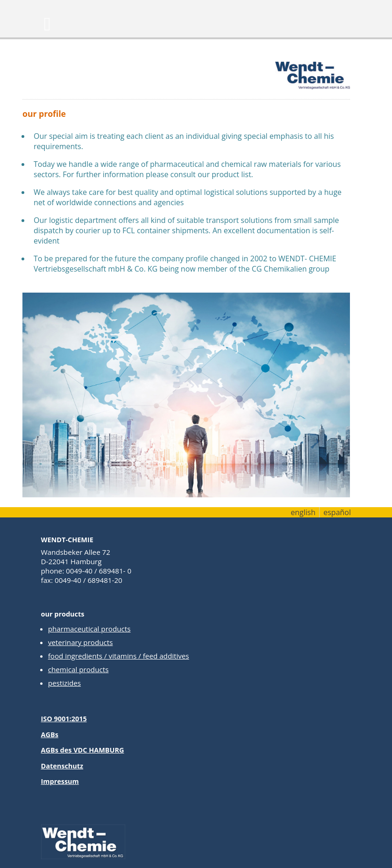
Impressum (60, 781)
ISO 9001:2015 (64, 719)
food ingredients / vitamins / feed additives (119, 656)
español (337, 512)
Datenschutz (62, 766)
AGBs (50, 735)
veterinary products (81, 642)
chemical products (78, 669)
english (303, 512)
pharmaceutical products (89, 629)
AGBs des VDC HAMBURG (83, 750)
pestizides (64, 683)
